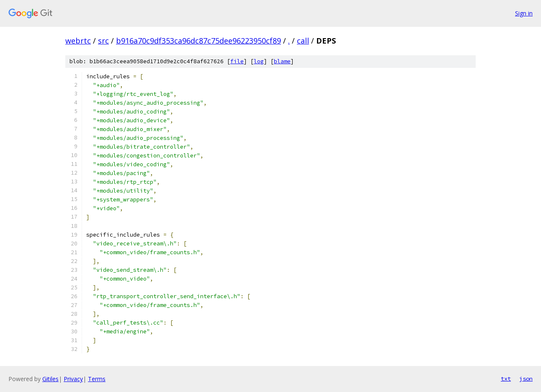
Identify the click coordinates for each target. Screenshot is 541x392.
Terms (97, 379)
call (303, 41)
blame (282, 61)
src (103, 41)
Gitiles (50, 379)
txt (506, 379)
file (237, 61)
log (259, 61)
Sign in (524, 13)
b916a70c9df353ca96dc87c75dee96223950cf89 (198, 41)
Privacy (73, 379)
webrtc (78, 41)
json (526, 379)
